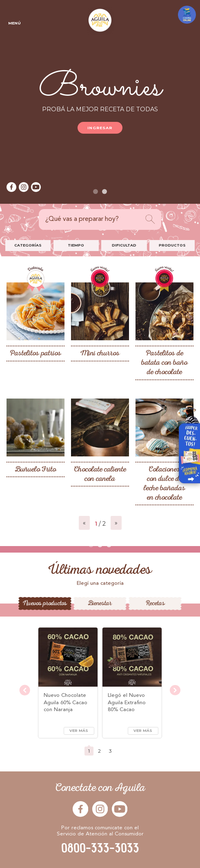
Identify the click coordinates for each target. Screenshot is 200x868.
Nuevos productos (45, 604)
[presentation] (25, 691)
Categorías (28, 245)
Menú (14, 15)
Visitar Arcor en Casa (186, 447)
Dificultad (124, 245)
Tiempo (76, 245)
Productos (172, 245)
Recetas (155, 604)
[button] (96, 192)
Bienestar (100, 604)
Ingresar (100, 128)
